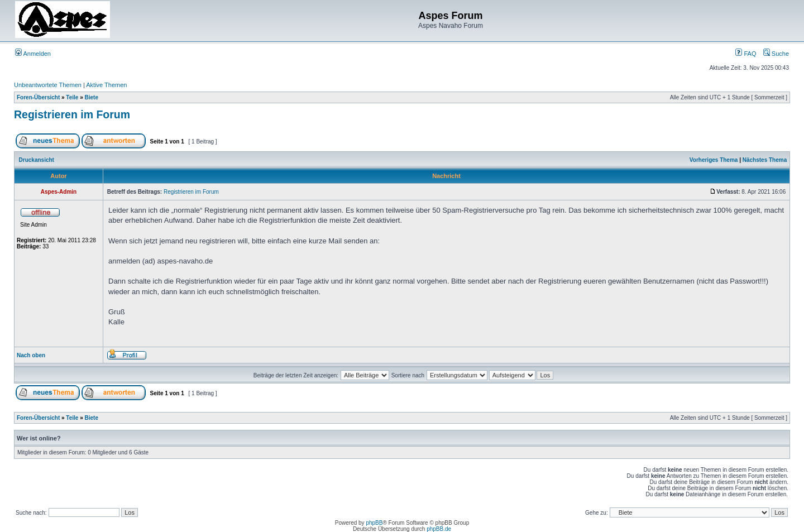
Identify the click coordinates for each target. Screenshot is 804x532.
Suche (776, 54)
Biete (92, 97)
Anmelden (33, 54)
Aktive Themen (106, 85)
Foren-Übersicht (38, 97)
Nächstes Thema (765, 160)
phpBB (374, 523)
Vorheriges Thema (714, 160)
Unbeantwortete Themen (48, 85)
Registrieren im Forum (72, 114)
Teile (72, 97)
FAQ (746, 54)
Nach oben (31, 355)
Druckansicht (37, 160)
